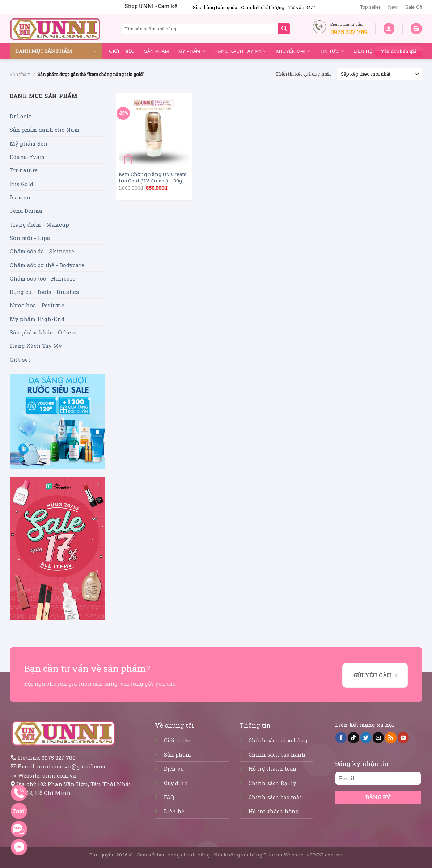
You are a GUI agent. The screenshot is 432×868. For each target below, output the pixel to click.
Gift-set (20, 359)
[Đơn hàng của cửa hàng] (380, 74)
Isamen (20, 197)
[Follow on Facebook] (341, 738)
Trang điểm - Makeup (39, 224)
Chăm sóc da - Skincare (42, 251)
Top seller (370, 7)
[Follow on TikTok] (353, 738)
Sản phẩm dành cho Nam (45, 130)
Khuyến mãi (293, 51)
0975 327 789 (59, 758)
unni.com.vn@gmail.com (71, 766)
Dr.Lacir (20, 116)
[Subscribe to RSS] (391, 738)
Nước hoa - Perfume (37, 305)
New (393, 7)
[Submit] (284, 29)
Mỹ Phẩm (192, 51)
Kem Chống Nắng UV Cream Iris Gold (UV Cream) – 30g (153, 178)
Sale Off (414, 7)
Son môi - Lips (30, 238)
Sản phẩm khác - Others (43, 332)
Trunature (24, 170)
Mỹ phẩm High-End (37, 319)
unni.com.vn (59, 775)
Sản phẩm (156, 51)
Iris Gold (22, 184)
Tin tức (332, 51)
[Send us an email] (378, 738)
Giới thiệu (122, 51)
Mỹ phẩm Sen (29, 143)
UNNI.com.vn (326, 855)
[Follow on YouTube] (403, 738)
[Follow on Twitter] (366, 738)
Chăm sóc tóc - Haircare (43, 278)
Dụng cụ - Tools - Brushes (44, 292)
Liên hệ (363, 51)
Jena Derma (26, 211)
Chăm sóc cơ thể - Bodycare (47, 265)
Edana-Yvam (27, 157)
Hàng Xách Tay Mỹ (240, 51)
